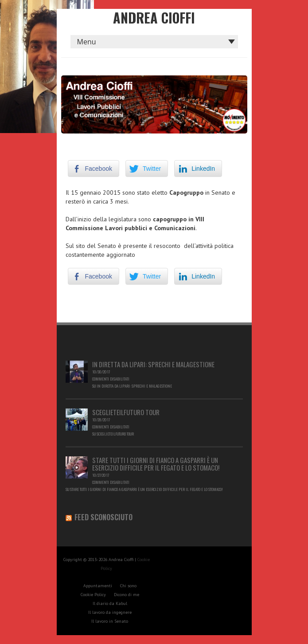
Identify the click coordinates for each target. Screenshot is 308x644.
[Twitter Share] (147, 169)
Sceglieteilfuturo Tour (126, 412)
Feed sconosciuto (103, 517)
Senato (107, 246)
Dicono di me (127, 595)
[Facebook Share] (94, 169)
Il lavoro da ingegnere (110, 612)
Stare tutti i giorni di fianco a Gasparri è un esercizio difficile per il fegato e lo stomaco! (156, 464)
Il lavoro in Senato (110, 621)
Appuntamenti (98, 586)
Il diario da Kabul (110, 603)
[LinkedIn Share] (198, 169)
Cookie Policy (93, 595)
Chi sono (128, 586)
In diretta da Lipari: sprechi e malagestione (153, 364)
